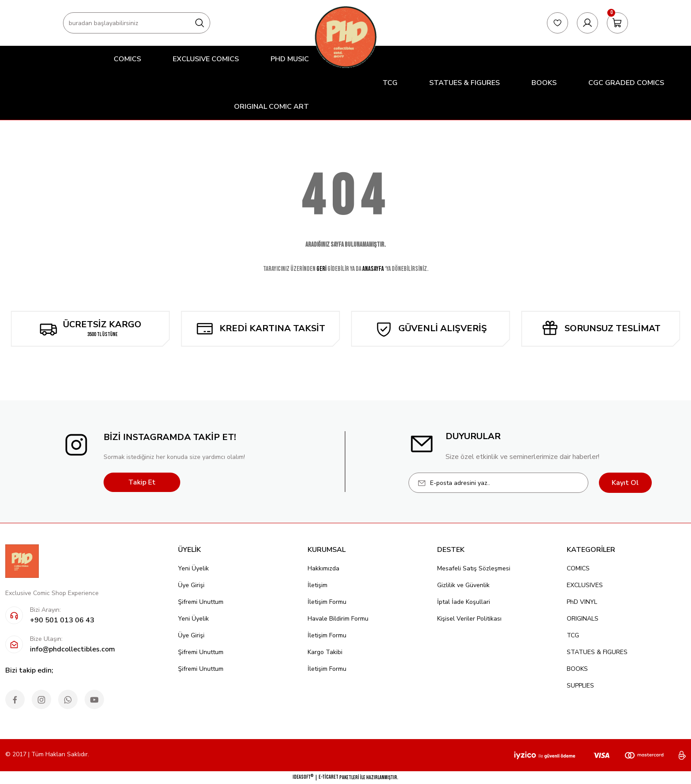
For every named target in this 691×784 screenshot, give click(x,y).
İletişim (318, 585)
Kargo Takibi (325, 652)
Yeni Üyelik (193, 568)
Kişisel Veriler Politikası (469, 619)
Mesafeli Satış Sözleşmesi (474, 568)
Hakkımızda (323, 568)
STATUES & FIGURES (597, 652)
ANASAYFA (373, 269)
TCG (573, 635)
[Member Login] (587, 23)
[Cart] (617, 23)
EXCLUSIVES (585, 585)
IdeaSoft (303, 777)
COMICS (578, 568)
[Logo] (345, 37)
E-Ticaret (329, 777)
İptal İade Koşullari (464, 602)
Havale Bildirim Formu (338, 619)
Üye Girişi (191, 585)
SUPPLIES (580, 686)
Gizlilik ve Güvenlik (463, 585)
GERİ (321, 269)
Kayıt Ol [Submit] (625, 483)
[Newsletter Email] (498, 483)
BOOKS (577, 669)
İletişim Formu (327, 602)
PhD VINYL (582, 602)
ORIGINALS (583, 619)
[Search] (137, 23)
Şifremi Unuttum (201, 602)
